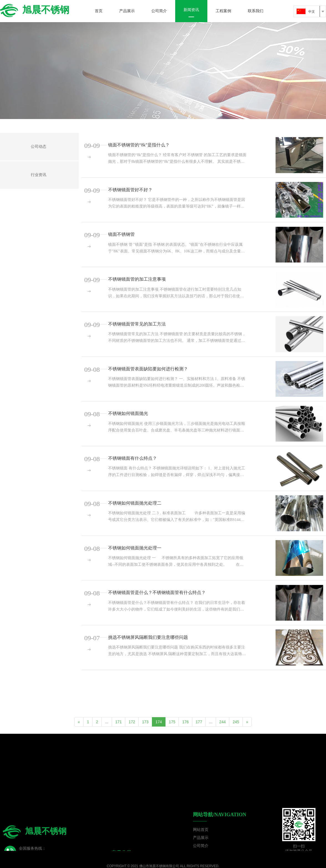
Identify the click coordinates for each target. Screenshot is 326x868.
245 (236, 722)
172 (132, 722)
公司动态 (39, 147)
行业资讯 (39, 175)
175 (172, 722)
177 (199, 722)
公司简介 (201, 843)
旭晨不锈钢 (35, 10)
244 (222, 722)
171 (119, 722)
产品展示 (201, 835)
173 (145, 722)
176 (185, 722)
